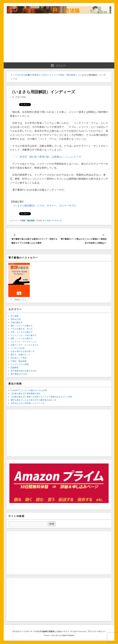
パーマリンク (56, 221)
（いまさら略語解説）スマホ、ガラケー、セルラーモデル (44, 206)
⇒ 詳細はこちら (18, 300)
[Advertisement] (59, 36)
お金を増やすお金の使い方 (23, 351)
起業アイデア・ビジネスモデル (25, 345)
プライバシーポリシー (96, 631)
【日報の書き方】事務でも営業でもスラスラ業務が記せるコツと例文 (42, 397)
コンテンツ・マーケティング (24, 342)
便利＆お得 (16, 319)
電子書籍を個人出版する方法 (24, 371)
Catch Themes (68, 635)
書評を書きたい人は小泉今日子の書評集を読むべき (34, 400)
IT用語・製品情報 (27, 221)
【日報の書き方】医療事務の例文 (26, 394)
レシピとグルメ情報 (20, 364)
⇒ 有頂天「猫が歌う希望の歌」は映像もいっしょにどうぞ (48, 157)
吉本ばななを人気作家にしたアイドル (28, 403)
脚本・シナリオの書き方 (22, 339)
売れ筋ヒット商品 (19, 358)
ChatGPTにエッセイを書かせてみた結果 (29, 390)
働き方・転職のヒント (21, 355)
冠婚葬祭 (15, 368)
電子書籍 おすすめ (19, 374)
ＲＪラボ (16, 97)
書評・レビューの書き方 (22, 326)
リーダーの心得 (18, 348)
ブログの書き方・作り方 (22, 329)
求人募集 (15, 316)
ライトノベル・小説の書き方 (24, 335)
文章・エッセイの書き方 (22, 332)
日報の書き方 (17, 322)
